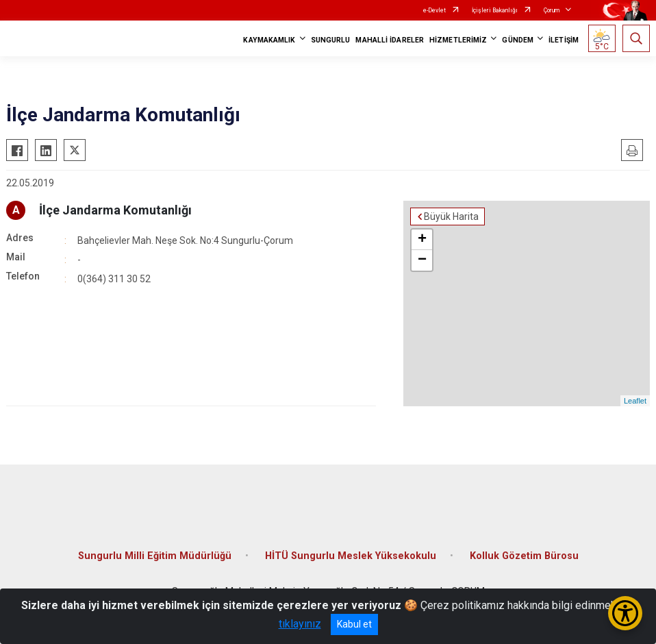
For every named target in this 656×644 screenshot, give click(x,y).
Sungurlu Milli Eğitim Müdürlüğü (155, 556)
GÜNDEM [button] (518, 40)
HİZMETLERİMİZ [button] (458, 40)
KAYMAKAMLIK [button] (269, 40)
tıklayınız (300, 624)
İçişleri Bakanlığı (495, 10)
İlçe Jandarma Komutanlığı (115, 210)
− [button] (422, 260)
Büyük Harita (451, 216)
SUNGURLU (331, 40)
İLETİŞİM (564, 40)
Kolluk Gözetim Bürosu (524, 556)
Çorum (552, 10)
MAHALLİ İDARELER (390, 40)
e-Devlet (434, 10)
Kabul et (354, 624)
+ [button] (422, 240)
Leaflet (635, 401)
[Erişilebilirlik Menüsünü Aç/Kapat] (625, 613)
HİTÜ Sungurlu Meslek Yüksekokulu (351, 556)
